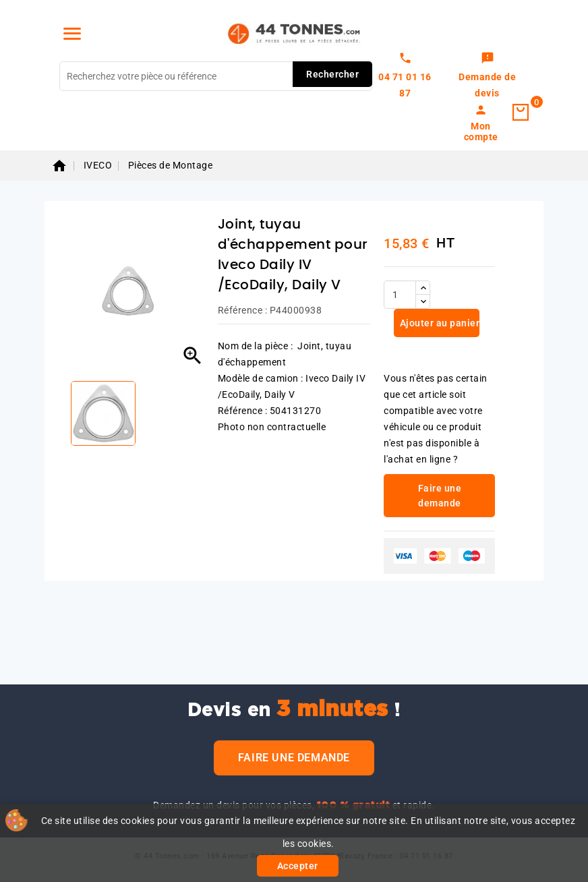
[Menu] (72, 34)
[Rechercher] (216, 76)
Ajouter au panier (438, 323)
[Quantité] (400, 295)
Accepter (298, 866)
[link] (487, 76)
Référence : (243, 310)
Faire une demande (294, 758)
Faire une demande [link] (440, 496)
